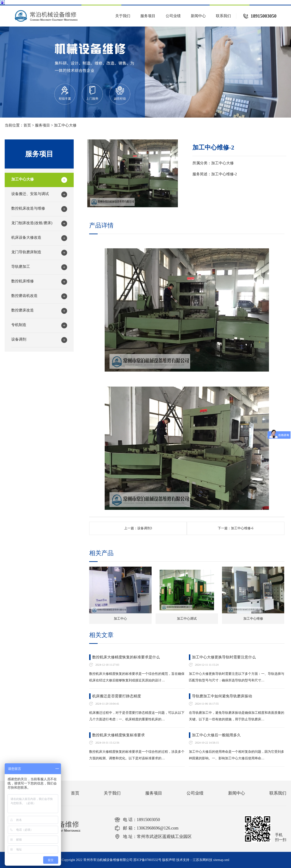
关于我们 (123, 16)
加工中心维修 (253, 619)
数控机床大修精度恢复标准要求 (119, 735)
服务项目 (148, 16)
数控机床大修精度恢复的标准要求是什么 (126, 657)
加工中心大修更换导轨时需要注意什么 (224, 657)
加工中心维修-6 (242, 528)
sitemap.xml (221, 860)
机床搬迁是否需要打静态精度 (117, 696)
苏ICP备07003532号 (147, 860)
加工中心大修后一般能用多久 (216, 735)
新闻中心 (198, 16)
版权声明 (169, 860)
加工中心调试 (187, 619)
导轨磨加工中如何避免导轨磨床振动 (222, 696)
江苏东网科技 (203, 860)
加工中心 (120, 619)
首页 (27, 125)
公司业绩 (173, 16)
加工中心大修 (65, 125)
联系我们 (223, 16)
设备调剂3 (145, 528)
